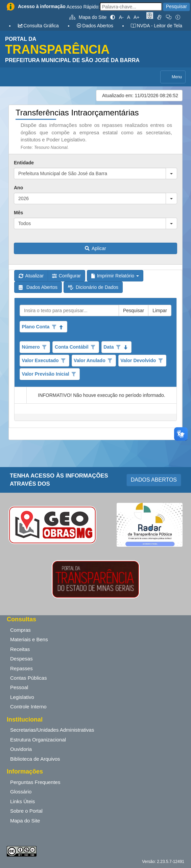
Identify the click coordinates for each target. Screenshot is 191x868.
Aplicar (95, 248)
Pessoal (19, 687)
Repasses (21, 668)
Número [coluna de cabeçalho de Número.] (31, 347)
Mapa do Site (88, 17)
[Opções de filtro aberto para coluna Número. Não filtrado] (44, 347)
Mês (18, 213)
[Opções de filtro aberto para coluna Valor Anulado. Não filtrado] (110, 361)
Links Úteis (22, 801)
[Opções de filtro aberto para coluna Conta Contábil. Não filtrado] (93, 347)
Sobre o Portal (26, 811)
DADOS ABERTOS (154, 480)
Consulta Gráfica (38, 26)
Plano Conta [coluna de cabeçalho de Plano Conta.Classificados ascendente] (36, 327)
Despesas (21, 659)
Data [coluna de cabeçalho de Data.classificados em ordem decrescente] (109, 347)
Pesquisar (176, 6)
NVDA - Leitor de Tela (156, 26)
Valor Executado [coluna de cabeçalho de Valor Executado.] (40, 360)
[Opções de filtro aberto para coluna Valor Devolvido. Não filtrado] (161, 361)
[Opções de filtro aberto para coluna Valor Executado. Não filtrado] (63, 361)
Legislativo (22, 697)
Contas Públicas (28, 678)
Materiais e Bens (29, 639)
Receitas (20, 649)
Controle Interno (28, 707)
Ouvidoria (21, 749)
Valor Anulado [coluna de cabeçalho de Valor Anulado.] (90, 360)
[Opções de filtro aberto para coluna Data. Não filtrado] (118, 347)
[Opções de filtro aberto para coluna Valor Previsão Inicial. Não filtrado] (74, 374)
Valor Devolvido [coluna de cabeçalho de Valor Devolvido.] (138, 360)
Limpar (160, 310)
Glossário (21, 792)
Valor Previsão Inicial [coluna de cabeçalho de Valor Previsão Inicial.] (46, 374)
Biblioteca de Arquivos (35, 759)
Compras (20, 630)
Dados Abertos (95, 26)
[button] (171, 173)
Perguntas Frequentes (35, 782)
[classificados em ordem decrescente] (126, 347)
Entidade (24, 163)
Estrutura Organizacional (38, 740)
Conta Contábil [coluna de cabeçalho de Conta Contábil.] (72, 347)
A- (121, 17)
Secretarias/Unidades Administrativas (52, 730)
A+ (137, 17)
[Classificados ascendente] (62, 327)
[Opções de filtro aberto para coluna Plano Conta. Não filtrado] (54, 327)
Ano (18, 188)
